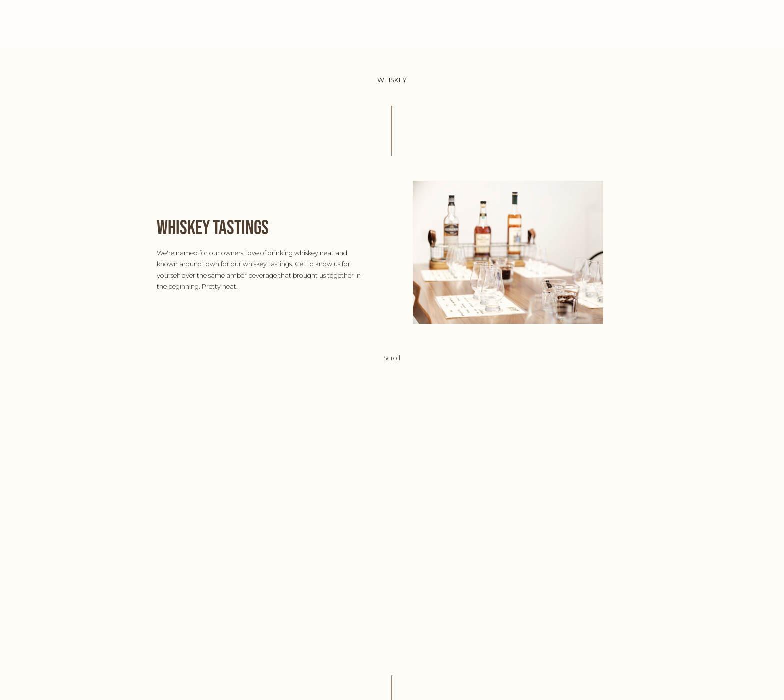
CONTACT (519, 24)
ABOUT (317, 24)
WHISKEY (471, 24)
